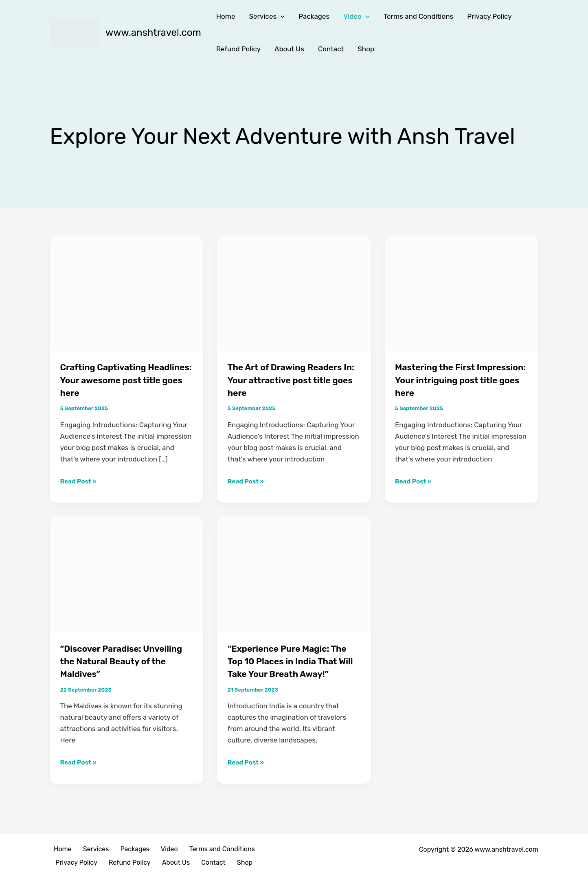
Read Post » (80, 480)
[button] (281, 16)
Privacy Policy (489, 16)
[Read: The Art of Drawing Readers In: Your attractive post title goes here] (294, 292)
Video (357, 16)
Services (267, 16)
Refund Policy (238, 49)
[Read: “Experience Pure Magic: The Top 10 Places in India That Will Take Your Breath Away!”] (294, 573)
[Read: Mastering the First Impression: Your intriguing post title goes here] (462, 292)
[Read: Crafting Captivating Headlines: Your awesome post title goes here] (126, 292)
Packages (314, 16)
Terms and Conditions (418, 16)
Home (226, 16)
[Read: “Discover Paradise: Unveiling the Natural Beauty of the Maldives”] (126, 573)
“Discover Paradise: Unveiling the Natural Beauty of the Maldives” (116, 661)
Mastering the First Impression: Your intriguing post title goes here (460, 380)
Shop (366, 49)
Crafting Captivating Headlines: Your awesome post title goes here (121, 380)
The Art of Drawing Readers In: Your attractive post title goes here (293, 380)
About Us (289, 49)
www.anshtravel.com (153, 33)
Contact (331, 49)
